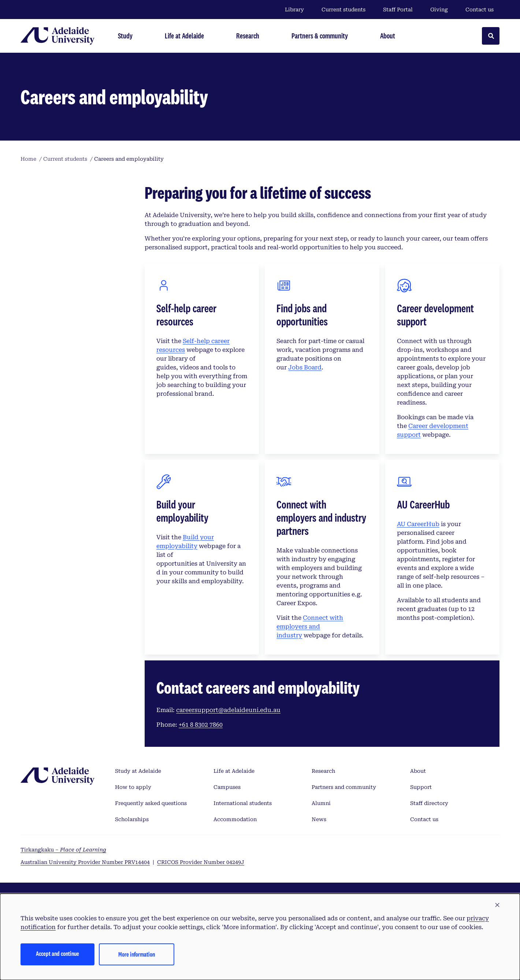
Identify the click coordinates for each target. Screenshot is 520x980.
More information (137, 954)
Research (323, 771)
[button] (497, 905)
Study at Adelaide (138, 771)
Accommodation (235, 819)
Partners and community (344, 787)
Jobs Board (305, 367)
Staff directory (429, 803)
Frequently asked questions (151, 803)
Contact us (480, 10)
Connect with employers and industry (310, 627)
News (319, 819)
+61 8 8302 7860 (201, 725)
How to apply (133, 787)
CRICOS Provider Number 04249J (201, 862)
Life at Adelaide (234, 771)
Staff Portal (398, 10)
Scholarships (132, 819)
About (418, 771)
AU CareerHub (418, 524)
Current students (343, 10)
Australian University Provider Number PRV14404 (85, 862)
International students (243, 803)
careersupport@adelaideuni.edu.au (228, 710)
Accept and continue (57, 953)
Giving (439, 10)
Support (421, 787)
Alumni (321, 803)
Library (294, 10)
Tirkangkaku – (63, 850)
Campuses (227, 787)
